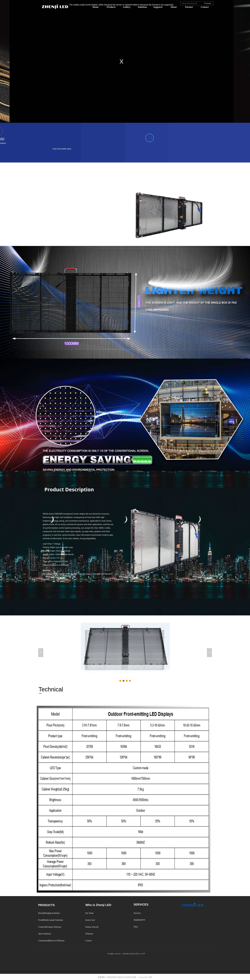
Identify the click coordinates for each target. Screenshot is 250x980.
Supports (158, 7)
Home (96, 7)
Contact (205, 7)
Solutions (142, 7)
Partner (189, 7)
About (174, 7)
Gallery (127, 7)
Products (111, 7)
